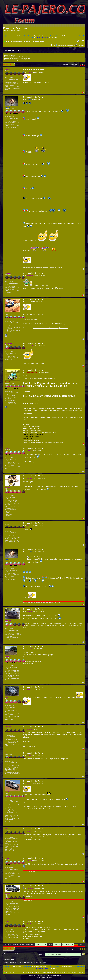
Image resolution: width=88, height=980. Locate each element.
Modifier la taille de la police (82, 41)
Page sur (74, 65)
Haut (84, 93)
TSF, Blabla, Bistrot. (38, 41)
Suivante (81, 944)
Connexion (81, 45)
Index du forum (11, 41)
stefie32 (29, 924)
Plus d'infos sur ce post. (31, 440)
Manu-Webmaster (32, 373)
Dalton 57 (30, 478)
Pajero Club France (40, 36)
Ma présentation (28, 664)
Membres (61, 45)
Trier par (54, 944)
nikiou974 (30, 611)
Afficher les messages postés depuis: (29, 944)
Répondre (9, 65)
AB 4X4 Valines (54, 36)
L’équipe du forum (27, 972)
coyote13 (29, 689)
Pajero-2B (30, 649)
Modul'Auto (27, 36)
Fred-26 (29, 783)
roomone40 (30, 346)
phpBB (36, 976)
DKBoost (54, 37)
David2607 (30, 888)
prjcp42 (29, 526)
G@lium (6, 36)
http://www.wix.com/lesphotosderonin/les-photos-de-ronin (51, 328)
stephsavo (30, 276)
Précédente (8, 944)
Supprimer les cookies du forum (44, 972)
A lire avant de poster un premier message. (17, 58)
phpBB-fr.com (48, 977)
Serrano (29, 756)
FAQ (54, 45)
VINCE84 (29, 451)
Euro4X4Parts (16, 36)
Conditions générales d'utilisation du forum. (17, 57)
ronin (28, 302)
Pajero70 (29, 72)
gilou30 (29, 831)
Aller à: (42, 954)
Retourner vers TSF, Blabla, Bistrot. (15, 954)
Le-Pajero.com (67, 36)
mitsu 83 (29, 99)
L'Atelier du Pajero (42, 37)
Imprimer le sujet (79, 41)
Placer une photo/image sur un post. (15, 60)
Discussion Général (24, 41)
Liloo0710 (30, 729)
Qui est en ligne (9, 960)
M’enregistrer (71, 45)
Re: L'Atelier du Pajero (35, 69)
